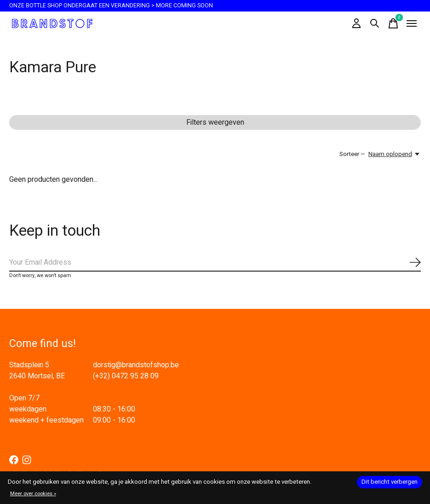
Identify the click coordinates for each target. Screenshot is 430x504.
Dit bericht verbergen (390, 482)
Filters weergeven (215, 122)
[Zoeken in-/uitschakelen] (375, 23)
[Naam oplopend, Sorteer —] (395, 154)
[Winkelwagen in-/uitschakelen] (393, 23)
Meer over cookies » (33, 494)
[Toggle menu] (412, 23)
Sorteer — (352, 154)
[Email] (215, 263)
